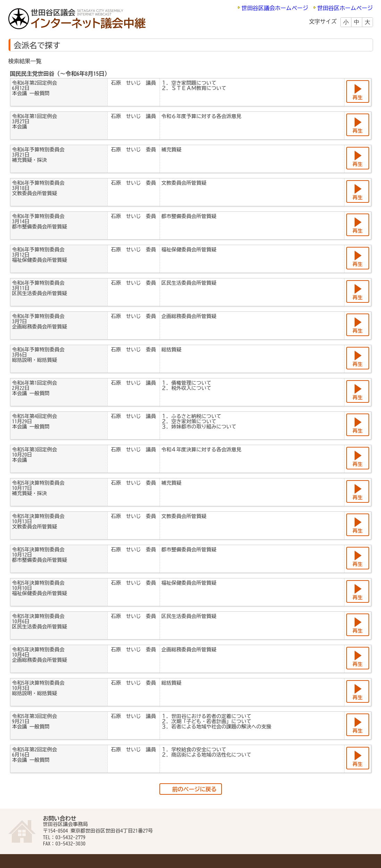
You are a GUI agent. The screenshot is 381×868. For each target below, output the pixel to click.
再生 (358, 97)
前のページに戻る (194, 789)
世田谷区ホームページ (345, 8)
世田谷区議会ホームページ (275, 8)
